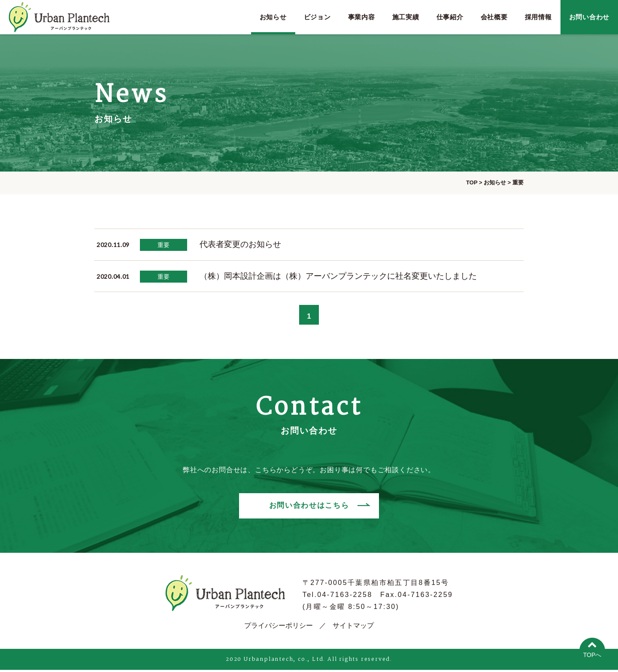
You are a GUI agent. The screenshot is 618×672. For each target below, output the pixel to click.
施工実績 (406, 17)
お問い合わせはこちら (309, 508)
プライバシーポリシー (279, 628)
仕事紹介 (450, 17)
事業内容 (362, 17)
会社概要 (494, 17)
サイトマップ (353, 628)
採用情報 (538, 17)
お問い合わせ (589, 17)
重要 (164, 245)
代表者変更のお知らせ (240, 244)
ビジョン (317, 17)
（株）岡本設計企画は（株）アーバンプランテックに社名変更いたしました (338, 276)
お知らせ (273, 17)
